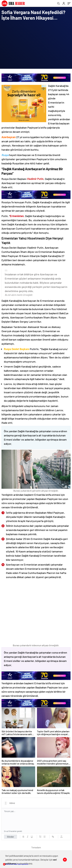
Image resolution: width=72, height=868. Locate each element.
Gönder (11, 837)
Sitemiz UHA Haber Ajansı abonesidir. (16, 864)
